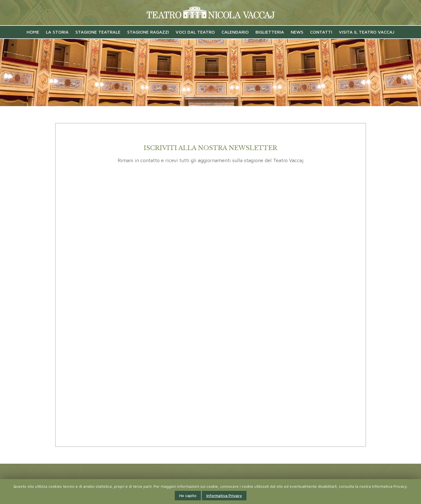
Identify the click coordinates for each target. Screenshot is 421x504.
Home (33, 32)
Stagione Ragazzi (148, 32)
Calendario (235, 32)
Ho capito (188, 495)
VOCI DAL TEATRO (195, 32)
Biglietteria (270, 32)
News (297, 32)
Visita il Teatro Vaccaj (367, 32)
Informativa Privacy (224, 495)
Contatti (321, 32)
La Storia (57, 32)
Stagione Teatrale (98, 32)
